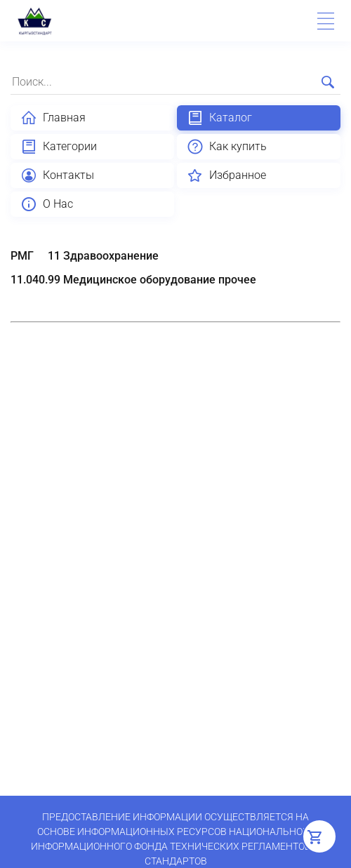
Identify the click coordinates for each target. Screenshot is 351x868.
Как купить (227, 147)
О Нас (47, 204)
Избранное (226, 175)
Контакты (57, 175)
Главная (53, 118)
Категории (59, 147)
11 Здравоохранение (103, 256)
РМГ (22, 256)
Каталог (219, 118)
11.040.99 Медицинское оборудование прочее (133, 280)
